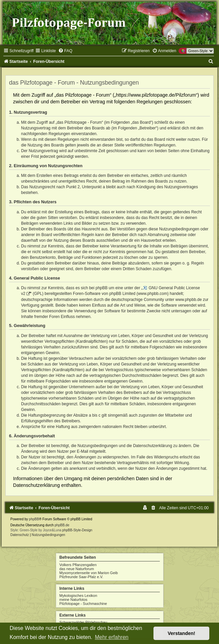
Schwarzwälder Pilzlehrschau (83, 622)
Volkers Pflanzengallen (78, 565)
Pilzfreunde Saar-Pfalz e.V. (81, 577)
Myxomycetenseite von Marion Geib (89, 573)
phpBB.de (62, 525)
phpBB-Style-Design (77, 530)
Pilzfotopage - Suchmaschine (83, 604)
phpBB (34, 519)
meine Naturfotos (74, 600)
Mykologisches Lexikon (78, 596)
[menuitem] (65, 51)
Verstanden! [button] (182, 633)
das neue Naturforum (77, 569)
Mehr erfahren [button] (112, 637)
